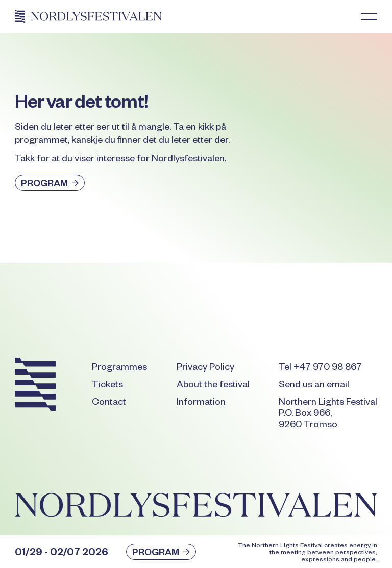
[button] (369, 16)
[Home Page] (88, 16)
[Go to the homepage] (35, 386)
